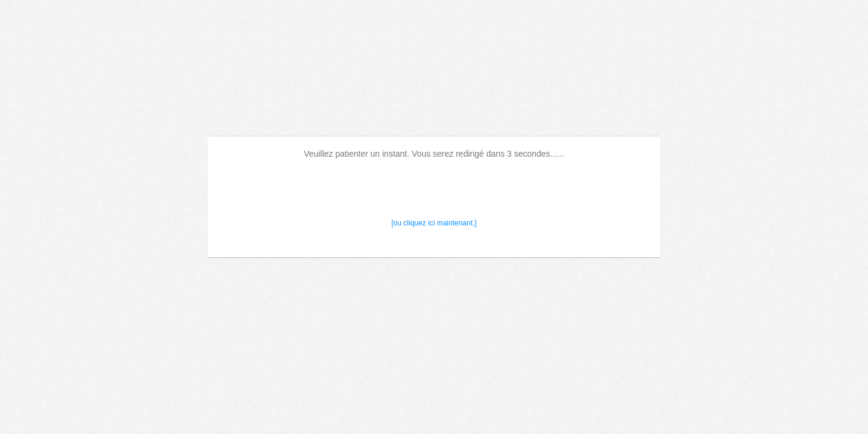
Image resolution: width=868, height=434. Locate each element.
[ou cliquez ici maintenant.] (434, 223)
